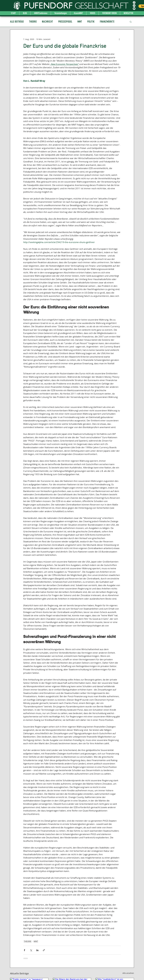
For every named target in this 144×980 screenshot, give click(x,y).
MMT (80, 22)
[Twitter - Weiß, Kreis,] (134, 6)
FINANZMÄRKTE (107, 22)
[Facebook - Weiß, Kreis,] (134, 3)
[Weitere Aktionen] (119, 39)
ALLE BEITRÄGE (17, 22)
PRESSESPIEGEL (65, 22)
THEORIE (33, 22)
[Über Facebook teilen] (24, 950)
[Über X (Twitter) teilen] (31, 950)
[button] (131, 22)
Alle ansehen (128, 973)
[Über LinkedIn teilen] (37, 950)
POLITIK (91, 22)
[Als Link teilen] (44, 950)
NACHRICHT (47, 22)
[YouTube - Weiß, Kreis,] (134, 9)
